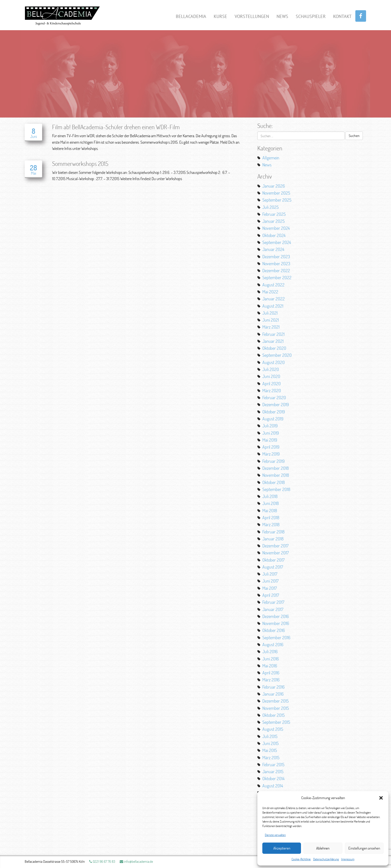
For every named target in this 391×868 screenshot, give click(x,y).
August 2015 (273, 729)
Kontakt (342, 16)
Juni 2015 (271, 743)
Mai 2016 (270, 666)
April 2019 (271, 447)
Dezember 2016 (276, 616)
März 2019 (271, 454)
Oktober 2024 (274, 235)
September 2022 (277, 277)
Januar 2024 (273, 249)
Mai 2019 (270, 440)
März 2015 (271, 757)
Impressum (348, 859)
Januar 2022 (274, 299)
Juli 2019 (270, 426)
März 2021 (271, 327)
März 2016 (271, 680)
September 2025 (277, 200)
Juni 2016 (271, 659)
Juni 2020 (271, 376)
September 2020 (277, 355)
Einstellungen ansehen (364, 848)
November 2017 (276, 553)
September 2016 (276, 637)
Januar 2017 (273, 609)
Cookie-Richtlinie (301, 859)
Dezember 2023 (276, 256)
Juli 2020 (271, 369)
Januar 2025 (274, 221)
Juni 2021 (271, 320)
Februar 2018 (273, 532)
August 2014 (273, 786)
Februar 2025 (274, 214)
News (282, 16)
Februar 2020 (274, 397)
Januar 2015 (273, 771)
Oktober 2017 (273, 560)
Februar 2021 (273, 334)
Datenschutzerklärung (326, 859)
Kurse (220, 16)
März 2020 (272, 390)
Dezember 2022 (276, 270)
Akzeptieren (282, 848)
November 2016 (276, 623)
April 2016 (271, 673)
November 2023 (276, 263)
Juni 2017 (270, 581)
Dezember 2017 (275, 546)
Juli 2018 (270, 496)
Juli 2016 (270, 651)
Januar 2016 (273, 694)
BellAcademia (191, 16)
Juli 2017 (270, 574)
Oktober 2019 (274, 412)
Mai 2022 (270, 292)
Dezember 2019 (276, 404)
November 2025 (276, 193)
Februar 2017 (273, 602)
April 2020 (272, 383)
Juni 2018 (271, 503)
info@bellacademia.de (136, 861)
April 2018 (271, 517)
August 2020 (274, 362)
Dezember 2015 (276, 701)
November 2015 (276, 708)
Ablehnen (323, 848)
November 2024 (276, 228)
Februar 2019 (273, 461)
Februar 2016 (273, 687)
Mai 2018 (270, 510)
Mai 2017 (270, 588)
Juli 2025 (271, 207)
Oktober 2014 (273, 778)
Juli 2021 (270, 313)
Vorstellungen (252, 16)
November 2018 (276, 475)
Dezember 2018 (276, 468)
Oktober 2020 (274, 348)
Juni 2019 (271, 433)
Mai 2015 (270, 750)
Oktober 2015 (274, 715)
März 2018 (271, 524)
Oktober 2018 (274, 482)
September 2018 (276, 489)
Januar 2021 (273, 341)
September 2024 (277, 242)
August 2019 (273, 419)
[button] (381, 798)
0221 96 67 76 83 (102, 861)
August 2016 (273, 644)
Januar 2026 (274, 186)
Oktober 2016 (274, 630)
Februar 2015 (273, 764)
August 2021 (273, 306)
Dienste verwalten (275, 835)
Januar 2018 (273, 539)
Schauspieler (311, 16)
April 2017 (271, 595)
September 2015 (276, 722)
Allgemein (271, 158)
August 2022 (273, 285)
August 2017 (273, 567)
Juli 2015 (270, 736)
